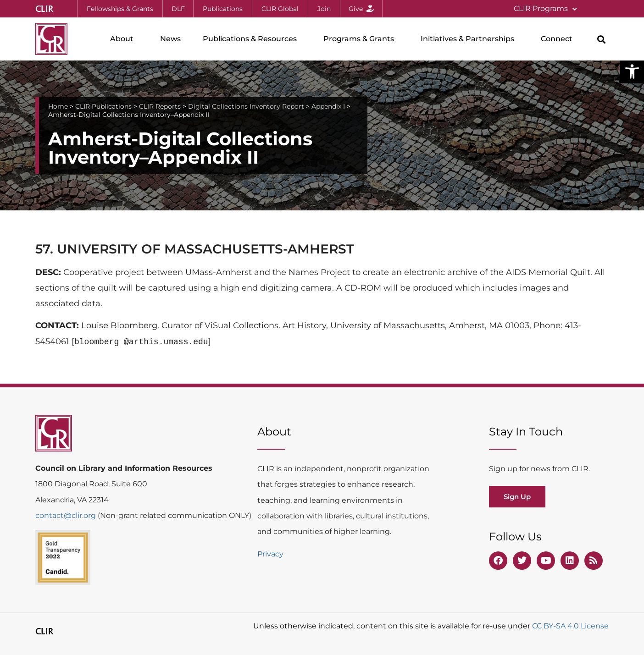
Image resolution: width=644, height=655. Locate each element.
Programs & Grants (361, 39)
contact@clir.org (67, 515)
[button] (632, 72)
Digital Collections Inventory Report (246, 106)
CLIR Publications (103, 106)
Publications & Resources (252, 39)
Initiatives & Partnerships (470, 39)
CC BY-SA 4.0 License (570, 626)
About (124, 39)
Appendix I (328, 106)
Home (58, 106)
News (170, 39)
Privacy (270, 554)
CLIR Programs (545, 9)
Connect (559, 39)
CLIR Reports (160, 106)
